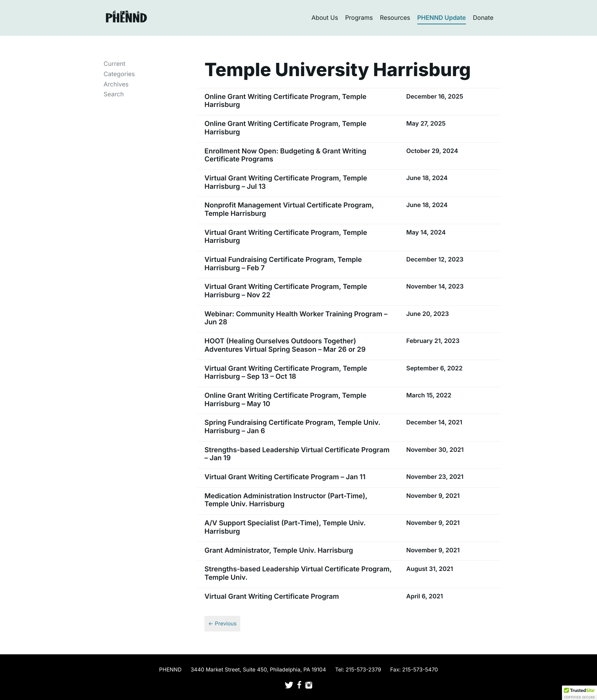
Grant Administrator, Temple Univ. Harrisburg (279, 551)
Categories (119, 74)
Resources (395, 18)
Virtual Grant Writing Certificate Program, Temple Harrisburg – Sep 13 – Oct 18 (286, 373)
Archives (116, 84)
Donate (483, 18)
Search (114, 94)
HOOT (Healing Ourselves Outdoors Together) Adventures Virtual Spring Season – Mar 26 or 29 (285, 345)
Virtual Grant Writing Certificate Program (272, 597)
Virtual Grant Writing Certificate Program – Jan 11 (285, 477)
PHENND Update (442, 18)
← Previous (222, 624)
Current (114, 64)
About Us (325, 18)
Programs (359, 18)
